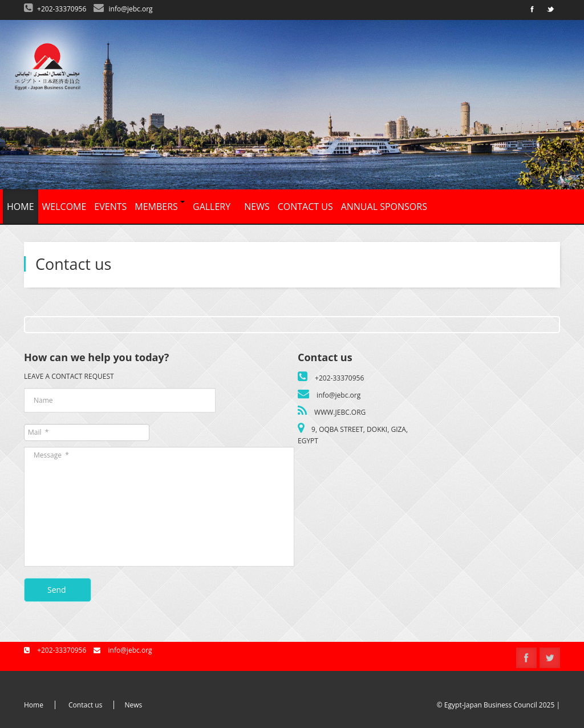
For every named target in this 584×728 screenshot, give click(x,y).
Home (21, 207)
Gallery (212, 207)
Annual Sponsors (384, 207)
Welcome (64, 207)
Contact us (305, 207)
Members (160, 207)
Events (110, 207)
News (257, 207)
